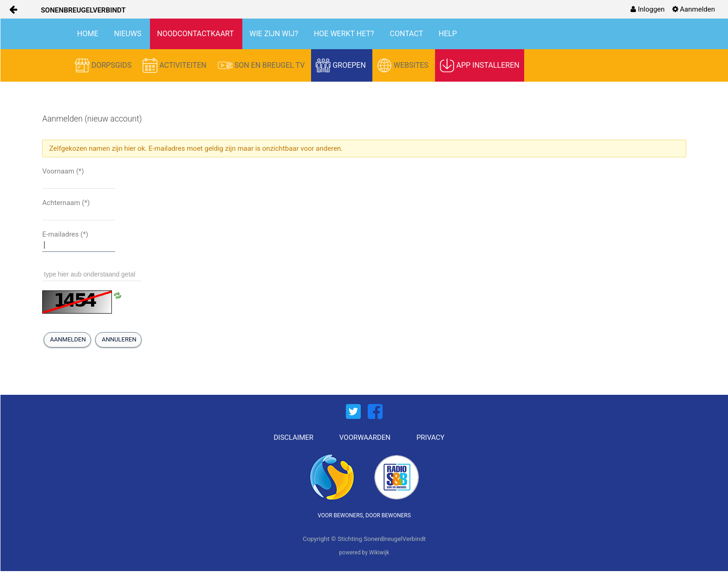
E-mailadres (65, 234)
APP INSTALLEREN (480, 65)
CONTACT (407, 34)
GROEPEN (341, 65)
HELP (448, 34)
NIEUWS (128, 34)
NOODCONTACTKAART (196, 34)
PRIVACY (430, 437)
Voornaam (63, 171)
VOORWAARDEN (365, 437)
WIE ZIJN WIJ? (275, 34)
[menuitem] (647, 9)
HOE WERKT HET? (345, 34)
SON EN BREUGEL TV (262, 65)
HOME (88, 34)
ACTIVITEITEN (175, 65)
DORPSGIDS (104, 65)
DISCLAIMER (294, 437)
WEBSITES (404, 65)
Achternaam (66, 203)
